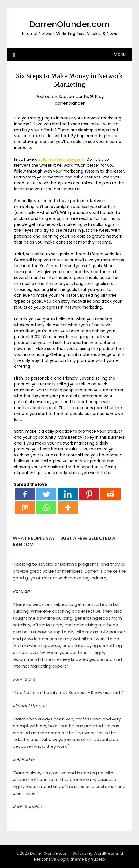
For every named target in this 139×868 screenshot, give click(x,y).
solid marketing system (62, 159)
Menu (120, 54)
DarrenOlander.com (69, 24)
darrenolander (70, 103)
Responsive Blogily (52, 859)
